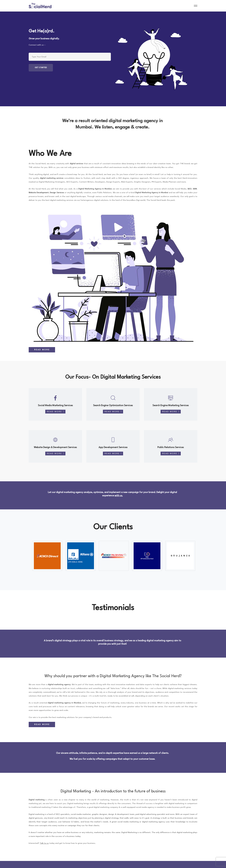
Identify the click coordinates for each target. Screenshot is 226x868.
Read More (42, 350)
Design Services (57, 193)
